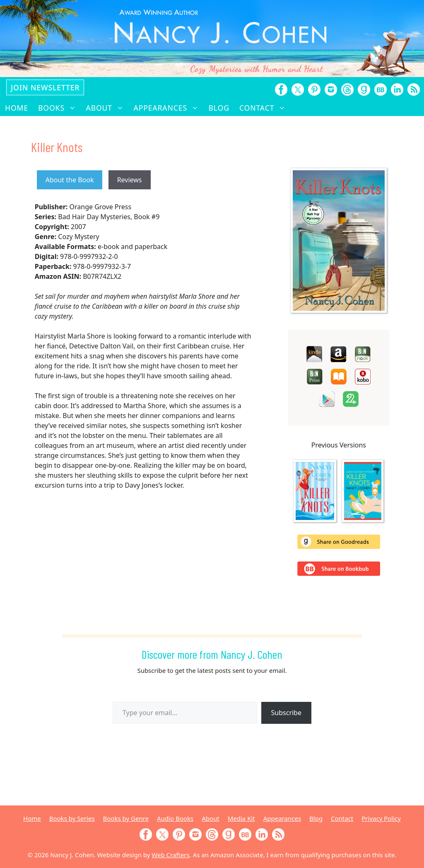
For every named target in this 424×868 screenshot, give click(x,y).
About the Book (70, 180)
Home (17, 108)
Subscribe (286, 713)
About (107, 108)
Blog (219, 108)
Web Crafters (170, 855)
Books (59, 108)
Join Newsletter (45, 87)
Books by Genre (126, 818)
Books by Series (72, 818)
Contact (265, 108)
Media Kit (241, 818)
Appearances (169, 108)
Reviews (130, 180)
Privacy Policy (381, 818)
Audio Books (175, 818)
